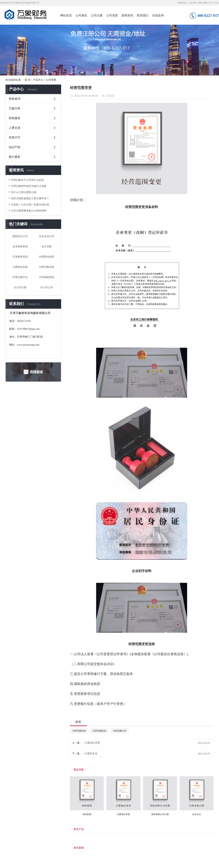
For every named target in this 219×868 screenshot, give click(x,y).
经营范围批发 (99, 731)
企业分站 (193, 3)
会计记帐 (47, 246)
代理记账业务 (47, 267)
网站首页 (66, 15)
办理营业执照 (47, 257)
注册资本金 (91, 754)
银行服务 (15, 157)
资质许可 (15, 137)
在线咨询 (158, 15)
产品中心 (38, 80)
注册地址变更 (92, 743)
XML (217, 3)
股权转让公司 (20, 236)
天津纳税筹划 (47, 277)
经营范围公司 (120, 731)
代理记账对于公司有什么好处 (27, 180)
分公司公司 (47, 287)
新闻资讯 (127, 15)
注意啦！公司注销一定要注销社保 (30, 205)
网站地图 (203, 3)
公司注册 (97, 15)
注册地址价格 (20, 267)
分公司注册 (20, 287)
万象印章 (15, 108)
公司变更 (112, 15)
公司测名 (81, 15)
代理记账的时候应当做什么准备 (29, 186)
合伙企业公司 (47, 236)
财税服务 (15, 118)
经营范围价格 (79, 731)
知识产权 (15, 147)
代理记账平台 (20, 277)
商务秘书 (15, 99)
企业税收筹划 (20, 246)
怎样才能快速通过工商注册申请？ (30, 198)
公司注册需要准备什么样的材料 (29, 211)
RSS (211, 3)
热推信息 (182, 3)
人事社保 (15, 128)
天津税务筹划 (20, 257)
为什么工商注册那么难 (24, 192)
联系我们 (143, 15)
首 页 (28, 80)
